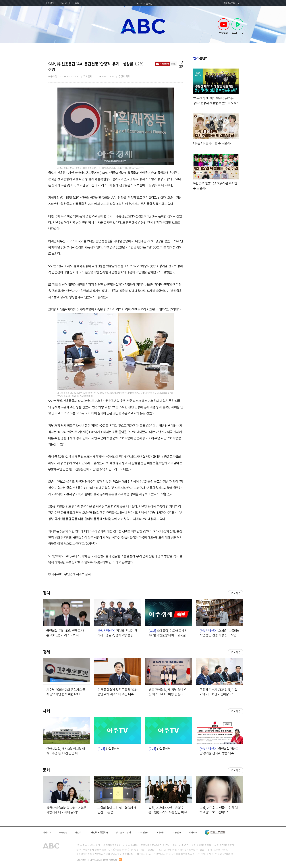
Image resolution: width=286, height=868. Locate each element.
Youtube (224, 26)
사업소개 (79, 832)
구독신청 (63, 832)
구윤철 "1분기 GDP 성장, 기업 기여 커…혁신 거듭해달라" (218, 692)
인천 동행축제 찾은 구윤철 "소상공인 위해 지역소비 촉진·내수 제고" (117, 692)
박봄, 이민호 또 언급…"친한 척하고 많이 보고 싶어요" (219, 810)
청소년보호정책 (123, 832)
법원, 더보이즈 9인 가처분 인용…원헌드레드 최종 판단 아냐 (168, 810)
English (63, 3)
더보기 (236, 593)
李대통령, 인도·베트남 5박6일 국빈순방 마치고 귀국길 (168, 633)
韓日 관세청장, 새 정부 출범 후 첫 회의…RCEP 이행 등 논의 (167, 692)
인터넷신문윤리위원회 (215, 832)
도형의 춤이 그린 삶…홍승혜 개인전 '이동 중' (117, 810)
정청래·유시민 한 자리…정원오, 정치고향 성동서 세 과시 (117, 633)
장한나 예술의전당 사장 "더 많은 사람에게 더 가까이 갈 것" (66, 810)
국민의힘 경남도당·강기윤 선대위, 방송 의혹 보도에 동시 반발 (219, 751)
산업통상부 (108, 749)
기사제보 (193, 832)
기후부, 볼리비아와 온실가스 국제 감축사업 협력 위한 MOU (66, 692)
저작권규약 (144, 832)
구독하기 (166, 64)
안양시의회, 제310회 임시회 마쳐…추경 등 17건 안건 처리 (66, 751)
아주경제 (50, 3)
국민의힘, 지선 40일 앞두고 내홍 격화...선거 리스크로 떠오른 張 (65, 633)
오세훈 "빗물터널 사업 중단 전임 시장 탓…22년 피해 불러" (220, 633)
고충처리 (161, 832)
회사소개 (47, 832)
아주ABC (143, 26)
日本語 (76, 3)
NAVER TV (237, 26)
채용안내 (177, 832)
